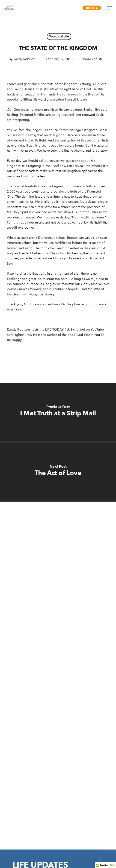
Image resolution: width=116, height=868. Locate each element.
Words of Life (59, 36)
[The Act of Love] (58, 472)
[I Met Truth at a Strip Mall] (58, 412)
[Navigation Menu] (109, 8)
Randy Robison (24, 59)
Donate (92, 8)
